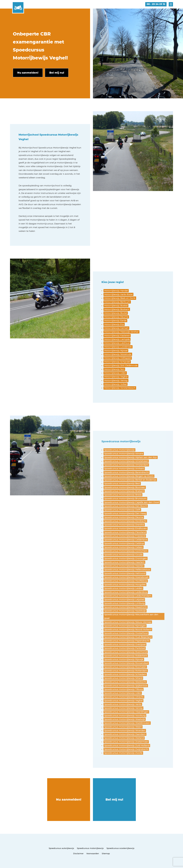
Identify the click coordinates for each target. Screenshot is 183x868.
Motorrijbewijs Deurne (116, 317)
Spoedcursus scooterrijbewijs (120, 848)
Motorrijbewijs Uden (115, 373)
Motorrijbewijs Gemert (116, 328)
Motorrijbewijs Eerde (115, 321)
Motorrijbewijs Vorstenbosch (120, 388)
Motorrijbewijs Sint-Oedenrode (121, 365)
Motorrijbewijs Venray (116, 380)
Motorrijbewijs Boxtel (116, 313)
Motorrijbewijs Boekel (116, 306)
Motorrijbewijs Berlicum (117, 302)
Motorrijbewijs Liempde (117, 339)
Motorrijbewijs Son (114, 369)
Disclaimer (78, 853)
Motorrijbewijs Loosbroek (118, 347)
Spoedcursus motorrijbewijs (90, 848)
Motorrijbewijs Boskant (117, 309)
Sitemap (106, 853)
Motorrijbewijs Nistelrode (118, 354)
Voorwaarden (93, 853)
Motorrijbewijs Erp (114, 324)
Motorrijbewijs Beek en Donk (120, 298)
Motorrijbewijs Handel (116, 291)
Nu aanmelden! (69, 800)
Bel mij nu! (114, 800)
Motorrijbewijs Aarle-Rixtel (118, 294)
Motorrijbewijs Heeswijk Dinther (121, 332)
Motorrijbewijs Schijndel (117, 362)
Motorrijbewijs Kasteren (117, 335)
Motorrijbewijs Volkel (116, 384)
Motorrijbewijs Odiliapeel (118, 358)
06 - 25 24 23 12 (156, 4)
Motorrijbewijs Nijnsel (116, 350)
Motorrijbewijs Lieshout (117, 343)
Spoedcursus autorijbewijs (61, 848)
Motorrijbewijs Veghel (116, 377)
